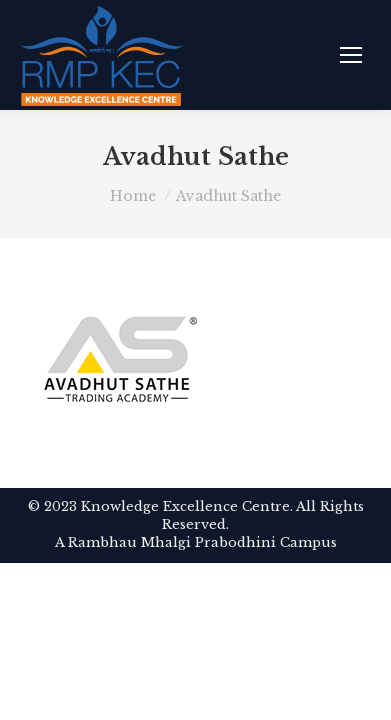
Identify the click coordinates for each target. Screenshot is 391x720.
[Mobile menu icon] (351, 55)
